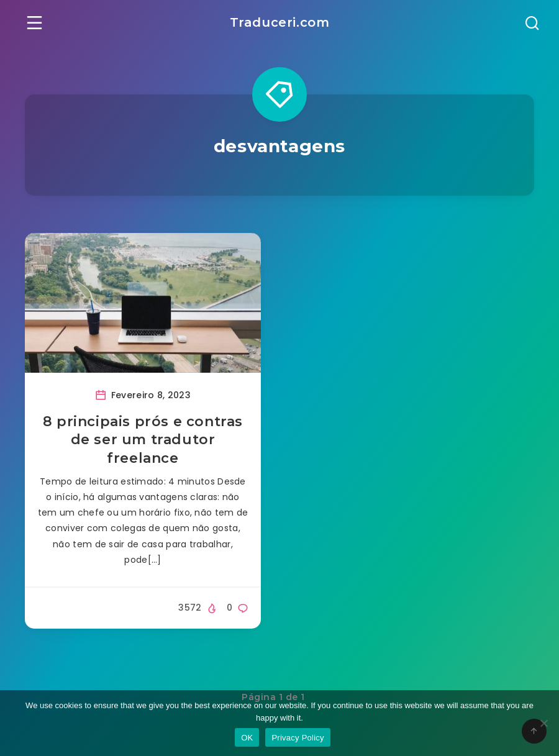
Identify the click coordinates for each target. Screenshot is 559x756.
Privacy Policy (298, 738)
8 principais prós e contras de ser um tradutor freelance (143, 440)
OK (247, 738)
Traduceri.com (280, 22)
